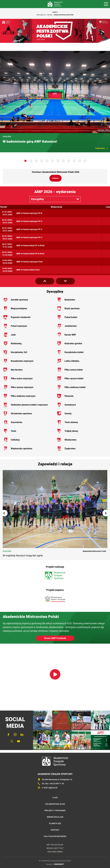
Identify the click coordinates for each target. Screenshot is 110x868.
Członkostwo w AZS (55, 804)
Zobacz (55, 178)
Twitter (12, 741)
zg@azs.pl (53, 788)
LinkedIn (22, 735)
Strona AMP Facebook (55, 638)
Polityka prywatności (55, 836)
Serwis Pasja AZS (55, 817)
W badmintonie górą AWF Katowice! (30, 141)
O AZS (55, 798)
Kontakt (55, 830)
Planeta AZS (55, 823)
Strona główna (41, 15)
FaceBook (8, 735)
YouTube (19, 741)
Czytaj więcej (100, 148)
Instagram (15, 735)
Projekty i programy (55, 810)
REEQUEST (59, 864)
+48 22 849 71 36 (57, 784)
